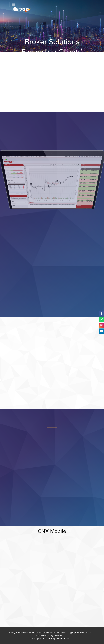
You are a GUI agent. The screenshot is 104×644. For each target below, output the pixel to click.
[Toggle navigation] (13, 4)
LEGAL (34, 638)
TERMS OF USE (62, 638)
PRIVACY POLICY (46, 638)
